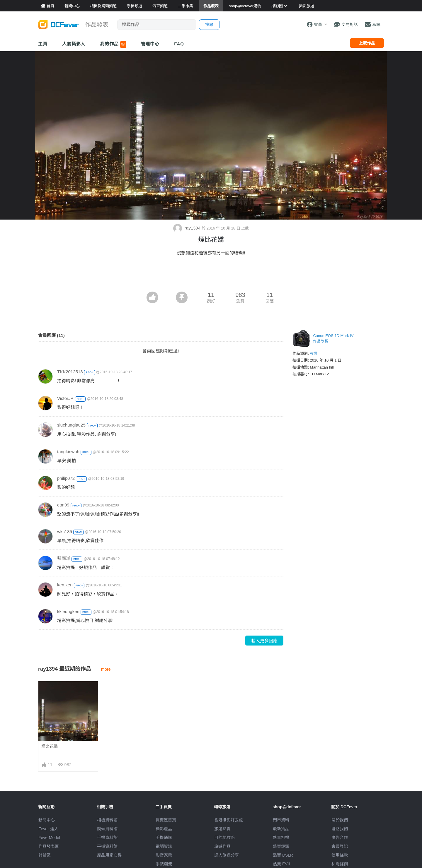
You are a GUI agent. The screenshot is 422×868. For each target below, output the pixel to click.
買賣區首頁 (166, 820)
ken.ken (65, 585)
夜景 (314, 353)
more (106, 669)
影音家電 (164, 855)
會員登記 (340, 846)
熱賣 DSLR (283, 855)
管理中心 (150, 44)
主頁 (43, 44)
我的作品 (113, 44)
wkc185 (65, 531)
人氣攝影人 (74, 44)
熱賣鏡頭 (281, 846)
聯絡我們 (340, 829)
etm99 (63, 505)
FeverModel (49, 838)
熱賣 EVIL (282, 864)
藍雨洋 (64, 558)
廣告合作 (340, 838)
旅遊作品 (222, 846)
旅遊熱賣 (222, 829)
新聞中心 (47, 820)
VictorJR (65, 398)
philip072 (66, 478)
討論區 (45, 855)
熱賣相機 (281, 838)
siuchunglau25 (71, 425)
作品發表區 (49, 846)
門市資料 (281, 820)
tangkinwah (68, 452)
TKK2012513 (70, 372)
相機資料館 (107, 820)
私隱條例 (340, 864)
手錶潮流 (164, 864)
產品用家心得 (109, 855)
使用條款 (340, 855)
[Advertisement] (211, 275)
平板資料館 (107, 846)
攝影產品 (164, 829)
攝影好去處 (229, 820)
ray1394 (188, 228)
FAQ (179, 44)
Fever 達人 (48, 829)
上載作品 (367, 43)
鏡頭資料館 (107, 829)
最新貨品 (281, 829)
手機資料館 (107, 838)
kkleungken (68, 611)
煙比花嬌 (50, 746)
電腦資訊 (164, 846)
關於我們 (340, 820)
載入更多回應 (264, 641)
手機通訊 (164, 838)
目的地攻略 (224, 838)
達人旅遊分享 (227, 855)
